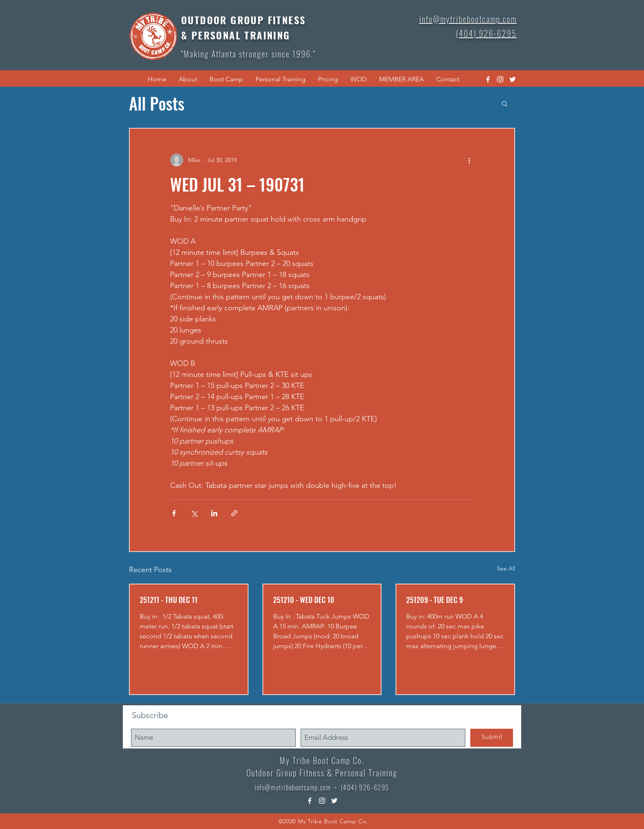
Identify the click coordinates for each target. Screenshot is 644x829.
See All (506, 568)
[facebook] (488, 79)
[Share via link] (234, 513)
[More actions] (469, 160)
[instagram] (500, 79)
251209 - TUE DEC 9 (435, 600)
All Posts (157, 103)
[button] (188, 79)
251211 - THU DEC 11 (169, 600)
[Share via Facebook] (174, 513)
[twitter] (513, 79)
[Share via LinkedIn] (214, 513)
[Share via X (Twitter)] (194, 513)
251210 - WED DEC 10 (304, 600)
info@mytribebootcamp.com (293, 787)
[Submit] (492, 738)
